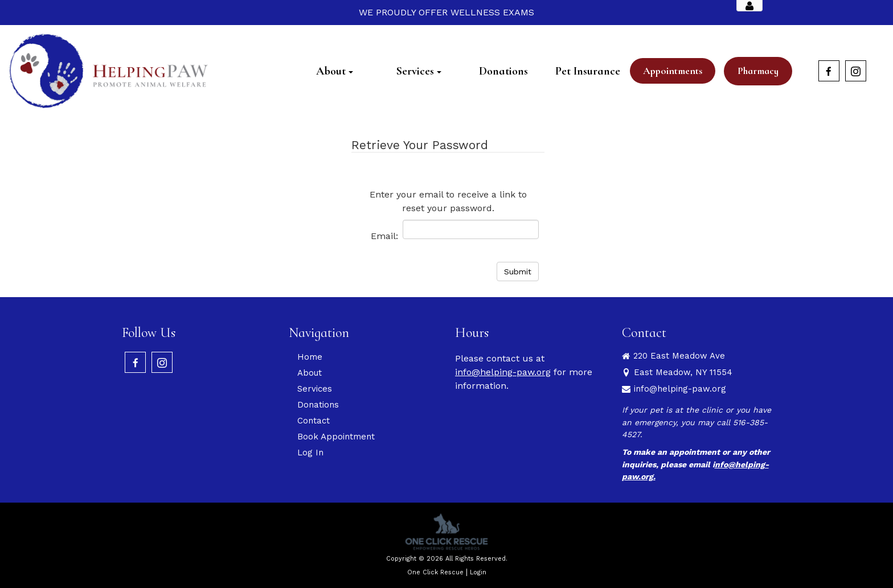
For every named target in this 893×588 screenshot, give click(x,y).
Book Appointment (336, 437)
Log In (310, 453)
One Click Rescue (435, 572)
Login (478, 572)
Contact (314, 421)
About (310, 373)
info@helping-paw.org (503, 372)
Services (315, 389)
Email (383, 236)
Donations (318, 405)
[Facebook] (829, 71)
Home (310, 357)
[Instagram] (856, 71)
